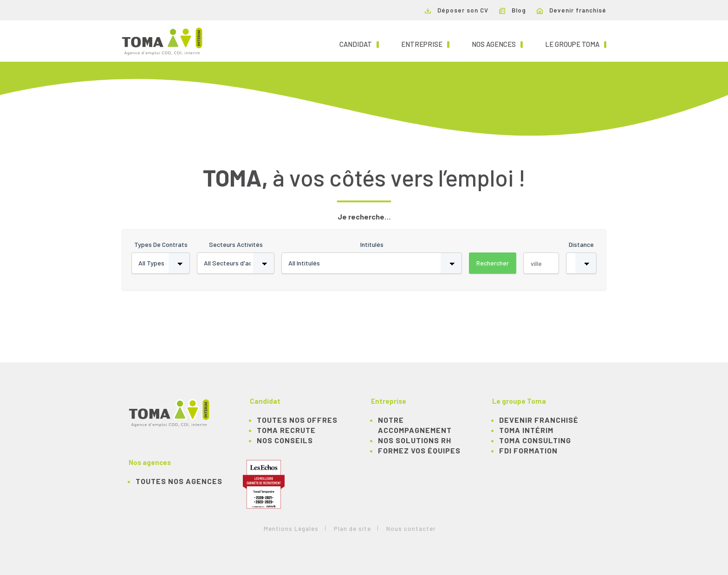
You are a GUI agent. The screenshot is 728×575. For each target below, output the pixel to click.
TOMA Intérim (526, 430)
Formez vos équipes (419, 450)
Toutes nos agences (179, 481)
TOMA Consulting (535, 440)
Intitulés (372, 244)
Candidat (359, 44)
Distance (581, 244)
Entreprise (425, 44)
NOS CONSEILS (285, 440)
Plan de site (352, 529)
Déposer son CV (457, 10)
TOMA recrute (286, 430)
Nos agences (497, 44)
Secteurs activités (236, 244)
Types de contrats (161, 244)
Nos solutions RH (415, 440)
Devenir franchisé (572, 10)
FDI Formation (528, 450)
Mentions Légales (291, 529)
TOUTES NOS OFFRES (297, 420)
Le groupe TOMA (576, 44)
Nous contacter (411, 529)
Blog (513, 10)
